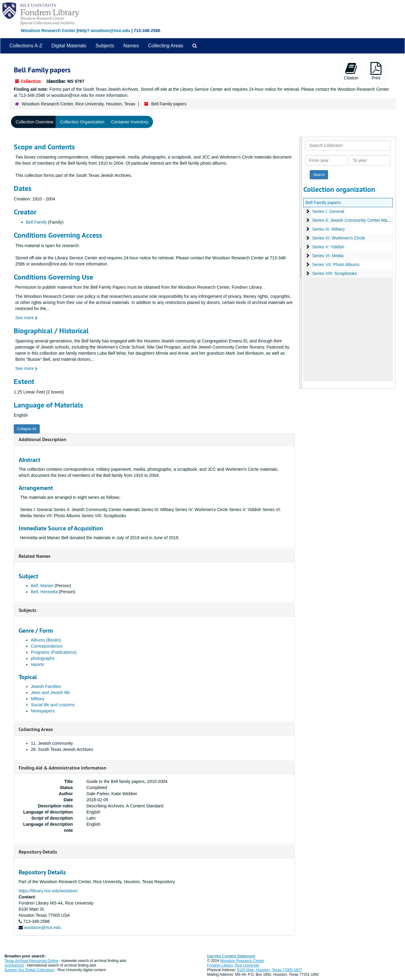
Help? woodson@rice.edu (104, 31)
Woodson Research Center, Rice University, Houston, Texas (78, 104)
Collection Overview (35, 122)
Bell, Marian (43, 586)
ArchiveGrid (14, 965)
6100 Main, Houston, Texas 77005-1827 (270, 970)
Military (38, 699)
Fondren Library (220, 965)
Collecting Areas (166, 46)
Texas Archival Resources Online (31, 961)
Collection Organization (82, 122)
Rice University (247, 965)
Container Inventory (130, 122)
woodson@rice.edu (42, 927)
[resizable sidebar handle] (301, 263)
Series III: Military (328, 229)
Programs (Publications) (54, 652)
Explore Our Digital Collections (29, 970)
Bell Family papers (323, 203)
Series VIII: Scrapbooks (334, 273)
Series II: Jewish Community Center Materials (355, 220)
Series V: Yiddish (328, 247)
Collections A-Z (26, 46)
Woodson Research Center (48, 31)
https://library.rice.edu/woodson (48, 891)
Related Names (35, 556)
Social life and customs (53, 705)
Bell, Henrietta (45, 592)
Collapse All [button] (27, 429)
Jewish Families (46, 686)
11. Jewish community (52, 743)
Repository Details (38, 852)
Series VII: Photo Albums (336, 265)
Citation (351, 71)
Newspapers (43, 711)
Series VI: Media (328, 256)
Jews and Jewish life (50, 693)
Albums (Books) (46, 640)
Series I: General (328, 211)
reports (38, 664)
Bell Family (36, 222)
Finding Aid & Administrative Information (62, 768)
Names (131, 46)
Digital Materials (69, 46)
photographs (43, 658)
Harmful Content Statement (231, 956)
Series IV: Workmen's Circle (338, 238)
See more (26, 318)
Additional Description (42, 439)
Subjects (105, 46)
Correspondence (47, 646)
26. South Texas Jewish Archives (62, 749)
